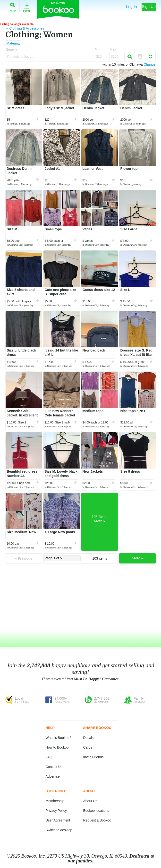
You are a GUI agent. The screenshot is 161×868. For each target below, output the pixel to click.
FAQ (49, 757)
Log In (131, 7)
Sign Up (149, 7)
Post (26, 7)
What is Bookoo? (59, 738)
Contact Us (54, 767)
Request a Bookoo (97, 820)
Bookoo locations (96, 811)
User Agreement (58, 820)
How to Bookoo (57, 747)
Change (149, 64)
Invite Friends (93, 757)
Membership (55, 801)
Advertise (53, 776)
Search (12, 6)
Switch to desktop (59, 830)
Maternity (14, 43)
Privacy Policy (56, 811)
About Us (90, 801)
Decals (89, 738)
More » (137, 558)
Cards (88, 747)
